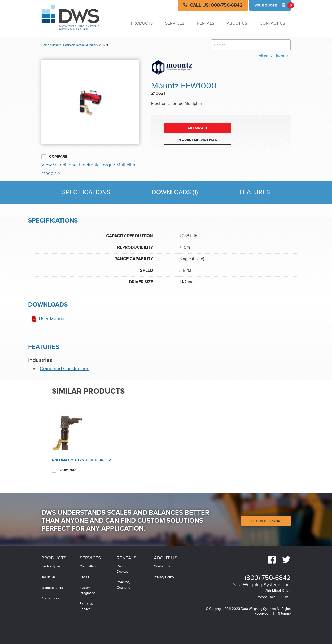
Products (142, 23)
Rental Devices (123, 569)
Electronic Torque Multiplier (80, 45)
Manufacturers (52, 588)
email (283, 55)
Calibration (88, 567)
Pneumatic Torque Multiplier (81, 460)
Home (45, 45)
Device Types (51, 567)
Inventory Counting (123, 585)
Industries (49, 577)
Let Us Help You (266, 521)
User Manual (52, 319)
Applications (51, 599)
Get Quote (198, 128)
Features (255, 192)
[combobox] (251, 45)
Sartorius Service (86, 607)
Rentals (206, 23)
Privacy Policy (164, 577)
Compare (54, 157)
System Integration (88, 591)
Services (175, 23)
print (266, 55)
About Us (237, 23)
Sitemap (284, 614)
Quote (273, 5)
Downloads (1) (175, 192)
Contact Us (272, 23)
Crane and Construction (65, 369)
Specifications (86, 192)
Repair (84, 577)
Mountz (56, 45)
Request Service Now (197, 140)
